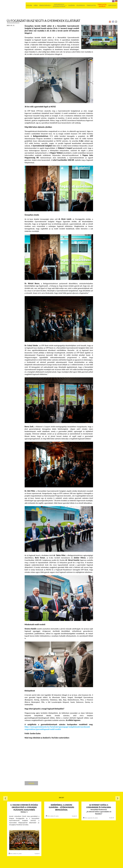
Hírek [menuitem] (36, 5)
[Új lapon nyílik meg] (113, 23)
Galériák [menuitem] (71, 5)
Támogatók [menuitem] (91, 5)
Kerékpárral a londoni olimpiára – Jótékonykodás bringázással (61, 807)
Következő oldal (118, 798)
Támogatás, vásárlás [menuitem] (102, 5)
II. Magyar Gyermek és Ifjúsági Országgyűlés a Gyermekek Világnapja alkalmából (24, 807)
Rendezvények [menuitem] (45, 5)
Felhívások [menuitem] (81, 5)
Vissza (31, 783)
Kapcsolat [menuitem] (113, 5)
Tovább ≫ (37, 854)
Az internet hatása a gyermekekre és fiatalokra (99, 806)
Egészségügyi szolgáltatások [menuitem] (59, 5)
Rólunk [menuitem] (29, 5)
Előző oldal (5, 798)
